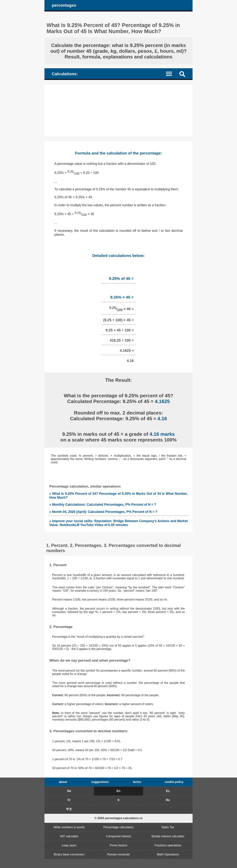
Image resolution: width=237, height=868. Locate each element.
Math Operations (168, 854)
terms (137, 782)
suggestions (100, 782)
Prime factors (118, 845)
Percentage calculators (119, 827)
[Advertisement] (118, 111)
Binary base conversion (69, 854)
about (63, 782)
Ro (168, 800)
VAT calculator (69, 836)
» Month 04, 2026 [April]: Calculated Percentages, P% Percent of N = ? (103, 512)
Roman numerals (118, 854)
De (69, 791)
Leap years (69, 845)
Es (168, 791)
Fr (69, 800)
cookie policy (174, 782)
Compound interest (118, 836)
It (118, 800)
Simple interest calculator (168, 836)
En (118, 791)
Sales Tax (168, 827)
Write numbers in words (69, 827)
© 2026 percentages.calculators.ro (118, 818)
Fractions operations (168, 845)
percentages (64, 5)
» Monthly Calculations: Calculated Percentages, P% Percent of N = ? (103, 505)
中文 (69, 809)
